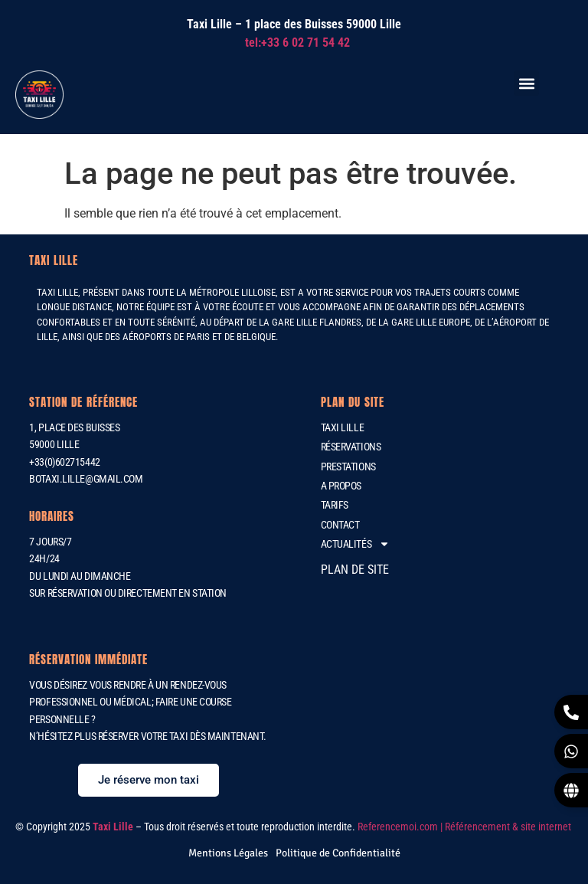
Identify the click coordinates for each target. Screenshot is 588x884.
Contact (340, 525)
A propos (341, 486)
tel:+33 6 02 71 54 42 (297, 43)
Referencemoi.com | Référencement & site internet (465, 827)
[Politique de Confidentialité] (338, 853)
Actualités (356, 544)
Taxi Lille (343, 427)
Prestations (348, 467)
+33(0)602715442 (64, 462)
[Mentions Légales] (228, 853)
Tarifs (335, 505)
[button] (526, 83)
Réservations (351, 447)
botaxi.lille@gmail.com (86, 479)
